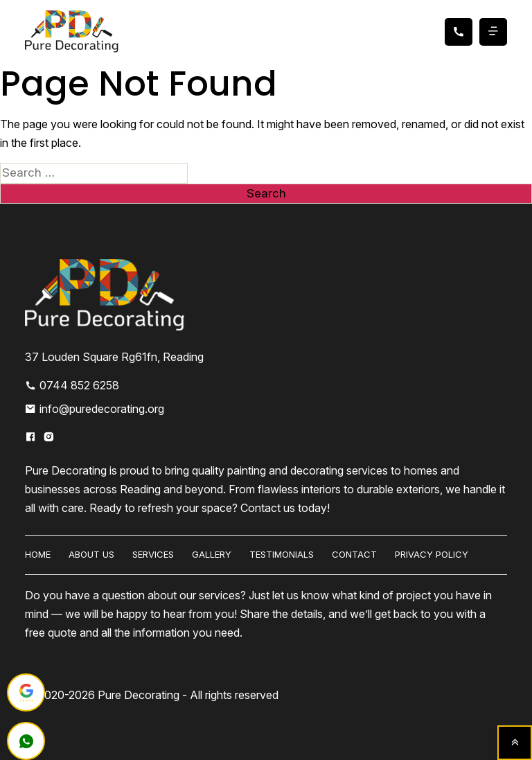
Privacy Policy (432, 554)
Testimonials (282, 554)
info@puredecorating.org (95, 409)
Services (153, 554)
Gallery (212, 554)
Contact (354, 554)
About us (91, 554)
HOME (38, 554)
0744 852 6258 (72, 385)
